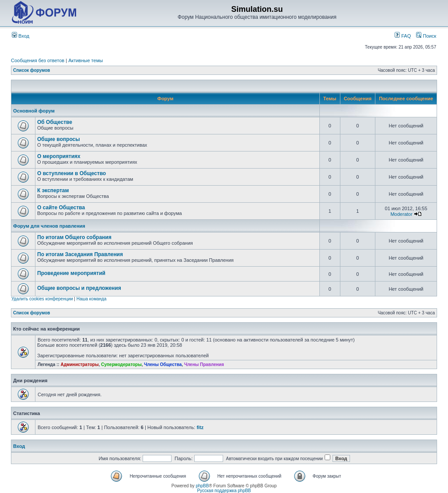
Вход (21, 36)
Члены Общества (163, 364)
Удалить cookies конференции (42, 299)
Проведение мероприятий (71, 273)
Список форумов (32, 70)
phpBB (202, 486)
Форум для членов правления (49, 226)
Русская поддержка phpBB (224, 491)
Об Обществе (55, 122)
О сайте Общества (61, 208)
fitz (200, 427)
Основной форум (34, 111)
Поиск (426, 36)
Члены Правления (204, 364)
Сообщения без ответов (38, 60)
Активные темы (86, 60)
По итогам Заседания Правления (80, 254)
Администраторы (79, 364)
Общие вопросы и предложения (79, 288)
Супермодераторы (121, 364)
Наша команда (92, 299)
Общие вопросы (58, 139)
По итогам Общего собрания (74, 237)
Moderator (401, 214)
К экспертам (53, 190)
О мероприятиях (59, 156)
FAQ (403, 36)
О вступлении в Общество (72, 173)
